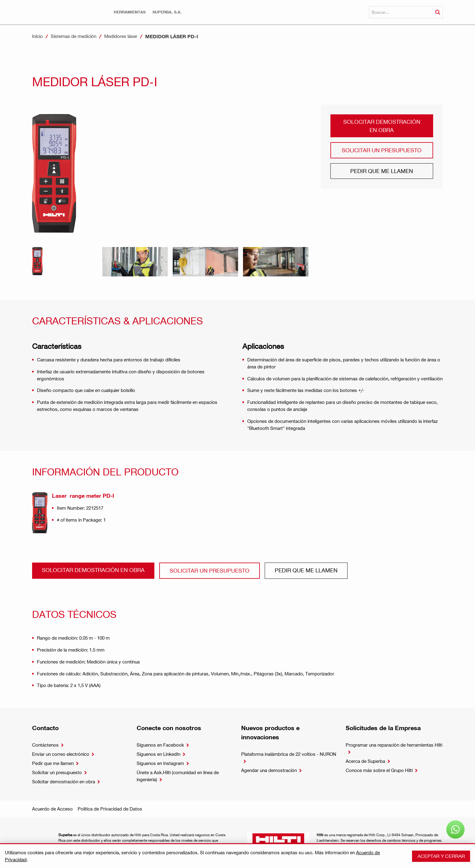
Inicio (37, 36)
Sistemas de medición (74, 36)
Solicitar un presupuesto (382, 150)
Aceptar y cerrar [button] (441, 856)
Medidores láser (121, 36)
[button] (130, 12)
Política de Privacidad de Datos (110, 809)
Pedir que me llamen (382, 171)
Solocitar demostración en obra (382, 126)
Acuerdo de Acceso (52, 809)
